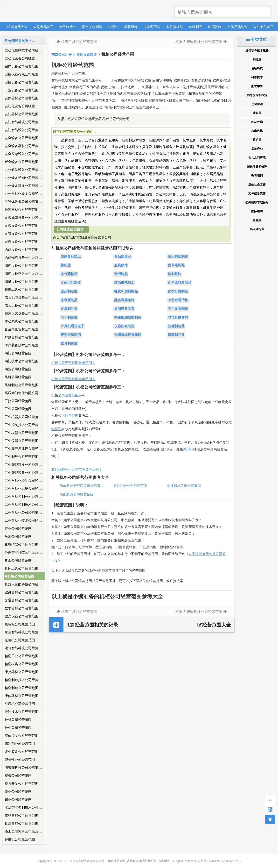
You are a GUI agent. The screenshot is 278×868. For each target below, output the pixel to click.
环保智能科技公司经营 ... (23, 552)
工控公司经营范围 (18, 401)
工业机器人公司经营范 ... (23, 417)
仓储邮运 (257, 104)
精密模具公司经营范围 (21, 664)
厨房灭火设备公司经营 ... (23, 313)
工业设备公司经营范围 (21, 90)
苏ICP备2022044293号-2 (225, 861)
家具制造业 (69, 344)
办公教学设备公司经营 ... (23, 170)
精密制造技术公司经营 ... (23, 680)
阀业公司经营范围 (18, 369)
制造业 (257, 59)
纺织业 (113, 27)
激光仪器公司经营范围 (21, 616)
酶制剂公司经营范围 (20, 744)
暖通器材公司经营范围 (21, 823)
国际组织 (257, 211)
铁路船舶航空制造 (128, 318)
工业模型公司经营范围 (21, 433)
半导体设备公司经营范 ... (23, 202)
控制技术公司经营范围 (21, 712)
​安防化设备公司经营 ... (22, 106)
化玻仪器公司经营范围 (21, 544)
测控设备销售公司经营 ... (23, 273)
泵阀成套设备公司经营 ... (23, 218)
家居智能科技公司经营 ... (23, 632)
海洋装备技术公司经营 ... (23, 345)
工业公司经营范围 (18, 409)
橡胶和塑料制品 (126, 292)
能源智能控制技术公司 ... (23, 807)
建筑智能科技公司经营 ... (23, 648)
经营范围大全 (17, 27)
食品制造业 (68, 27)
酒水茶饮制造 (92, 27)
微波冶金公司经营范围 (130, 486)
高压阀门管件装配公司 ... (23, 393)
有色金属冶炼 (178, 300)
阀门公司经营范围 (18, 353)
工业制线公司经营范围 (21, 457)
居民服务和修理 (257, 167)
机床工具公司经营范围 (21, 568)
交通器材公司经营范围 (21, 600)
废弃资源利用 (71, 335)
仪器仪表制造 (124, 326)
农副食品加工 (43, 27)
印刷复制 (215, 27)
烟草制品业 (176, 335)
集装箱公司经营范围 (20, 624)
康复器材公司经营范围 (21, 672)
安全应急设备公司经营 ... (23, 154)
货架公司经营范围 (18, 560)
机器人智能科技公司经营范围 (199, 42)
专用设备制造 (87, 55)
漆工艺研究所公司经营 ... (23, 831)
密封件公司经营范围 (20, 760)
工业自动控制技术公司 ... (23, 505)
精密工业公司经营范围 (21, 656)
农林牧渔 (257, 122)
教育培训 (257, 176)
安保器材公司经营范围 (21, 98)
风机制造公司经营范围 (21, 385)
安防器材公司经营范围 (21, 114)
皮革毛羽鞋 (152, 27)
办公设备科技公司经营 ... (23, 186)
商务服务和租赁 (257, 95)
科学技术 (257, 77)
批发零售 (257, 86)
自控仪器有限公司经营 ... (23, 74)
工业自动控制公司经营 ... (23, 497)
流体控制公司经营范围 (21, 736)
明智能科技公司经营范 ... (23, 768)
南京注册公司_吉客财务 (38, 11)
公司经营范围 (68, 395)
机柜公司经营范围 (20, 576)
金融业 (257, 220)
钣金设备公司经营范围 (21, 162)
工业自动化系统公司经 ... (23, 489)
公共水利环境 (257, 158)
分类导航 (256, 39)
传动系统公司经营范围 (21, 321)
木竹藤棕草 (174, 27)
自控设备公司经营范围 (21, 82)
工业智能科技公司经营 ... (23, 465)
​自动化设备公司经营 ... (22, 58)
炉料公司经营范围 (18, 720)
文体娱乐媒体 (257, 193)
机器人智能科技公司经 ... (23, 584)
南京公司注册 (62, 55)
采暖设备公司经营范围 (21, 242)
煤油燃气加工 (264, 27)
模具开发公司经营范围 (21, 783)
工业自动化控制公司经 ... (23, 481)
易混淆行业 (257, 229)
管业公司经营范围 (18, 528)
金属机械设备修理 (128, 335)
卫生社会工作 (257, 185)
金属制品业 (69, 309)
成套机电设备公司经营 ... (23, 297)
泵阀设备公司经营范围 (21, 226)
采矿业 (257, 140)
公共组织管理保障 (257, 202)
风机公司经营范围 (18, 377)
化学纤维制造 (178, 292)
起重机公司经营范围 (20, 839)
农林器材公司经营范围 (21, 815)
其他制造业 (176, 326)
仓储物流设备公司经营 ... (23, 257)
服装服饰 (131, 27)
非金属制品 (69, 300)
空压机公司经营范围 (20, 704)
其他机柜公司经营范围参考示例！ (77, 470)
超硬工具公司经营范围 (21, 289)
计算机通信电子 (72, 326)
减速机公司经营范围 (20, 640)
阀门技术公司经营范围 (21, 361)
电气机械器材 (178, 318)
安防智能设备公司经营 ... (23, 130)
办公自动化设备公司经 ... (23, 194)
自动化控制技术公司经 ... (23, 50)
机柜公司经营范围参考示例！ (73, 363)
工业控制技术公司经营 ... (23, 425)
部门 (190, 449)
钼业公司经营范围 (18, 799)
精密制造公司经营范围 (21, 688)
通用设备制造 (124, 309)
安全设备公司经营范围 (21, 138)
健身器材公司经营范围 (21, 592)
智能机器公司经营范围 (77, 494)
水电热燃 (257, 131)
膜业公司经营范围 (18, 791)
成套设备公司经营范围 (21, 305)
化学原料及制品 (180, 283)
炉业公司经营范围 (18, 728)
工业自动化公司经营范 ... (23, 512)
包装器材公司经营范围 (21, 210)
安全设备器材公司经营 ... (23, 146)
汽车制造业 (69, 318)
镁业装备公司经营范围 (21, 752)
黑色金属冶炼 (124, 300)
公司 (62, 415)
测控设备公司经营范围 (21, 265)
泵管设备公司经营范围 (21, 234)
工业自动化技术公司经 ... (23, 520)
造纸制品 (195, 27)
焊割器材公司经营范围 (21, 337)
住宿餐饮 (257, 68)
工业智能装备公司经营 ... (23, 473)
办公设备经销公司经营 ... (23, 178)
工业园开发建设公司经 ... (23, 449)
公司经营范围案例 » (71, 229)
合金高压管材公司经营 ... (23, 329)
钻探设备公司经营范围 (21, 66)
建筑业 (257, 113)
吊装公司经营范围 (18, 536)
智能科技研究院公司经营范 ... (82, 486)
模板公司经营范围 (18, 776)
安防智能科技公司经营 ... (23, 122)
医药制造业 (69, 292)
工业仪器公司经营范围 (21, 441)
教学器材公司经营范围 (21, 608)
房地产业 (257, 149)
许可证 (56, 429)
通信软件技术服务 (257, 50)
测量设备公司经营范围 (21, 281)
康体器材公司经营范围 (21, 696)
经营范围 (72, 415)
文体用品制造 (237, 27)
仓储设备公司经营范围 (21, 249)
